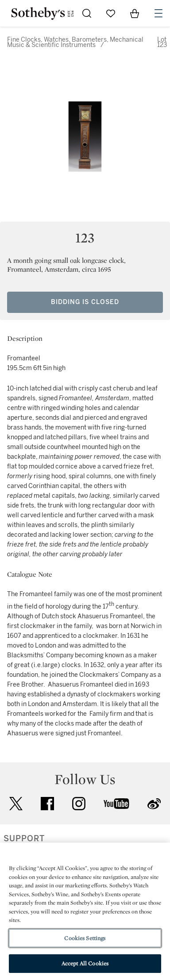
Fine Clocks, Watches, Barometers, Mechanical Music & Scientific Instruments (75, 42)
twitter (16, 804)
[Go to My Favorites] (111, 13)
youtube (116, 804)
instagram (79, 804)
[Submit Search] (87, 13)
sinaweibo (154, 804)
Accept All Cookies (85, 963)
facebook (47, 804)
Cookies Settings (85, 938)
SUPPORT (24, 839)
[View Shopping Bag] (135, 13)
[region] (85, 911)
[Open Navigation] (158, 13)
